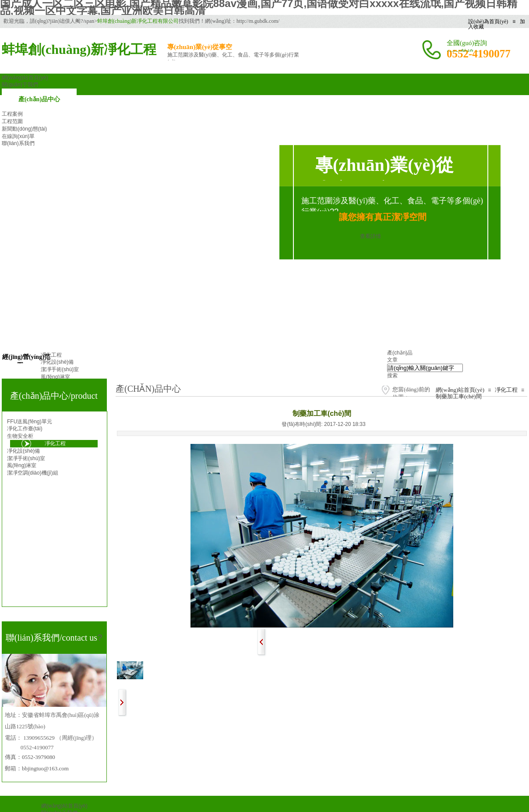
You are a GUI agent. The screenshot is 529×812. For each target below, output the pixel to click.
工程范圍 (12, 121)
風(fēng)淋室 (22, 465)
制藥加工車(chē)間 (459, 396)
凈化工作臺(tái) (25, 429)
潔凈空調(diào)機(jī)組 (33, 473)
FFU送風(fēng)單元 (30, 422)
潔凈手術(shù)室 (26, 458)
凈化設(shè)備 (23, 451)
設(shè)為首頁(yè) (488, 21)
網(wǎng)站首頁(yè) (460, 390)
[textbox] (425, 368)
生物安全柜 (20, 436)
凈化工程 (506, 390)
